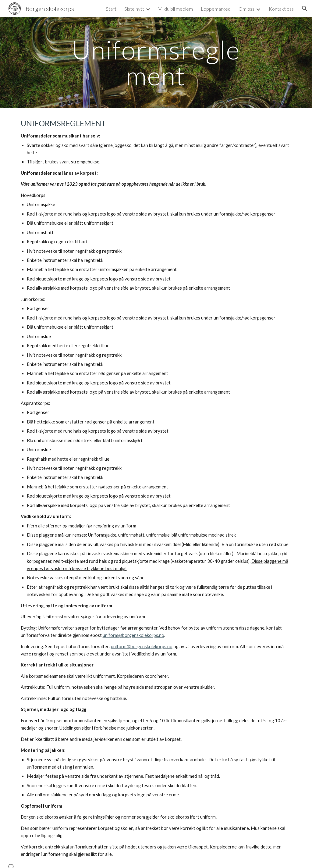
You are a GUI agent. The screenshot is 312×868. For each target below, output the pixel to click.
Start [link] (111, 9)
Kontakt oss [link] (281, 9)
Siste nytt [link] (134, 9)
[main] (156, 63)
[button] (305, 9)
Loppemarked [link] (216, 9)
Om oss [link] (246, 9)
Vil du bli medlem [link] (176, 9)
